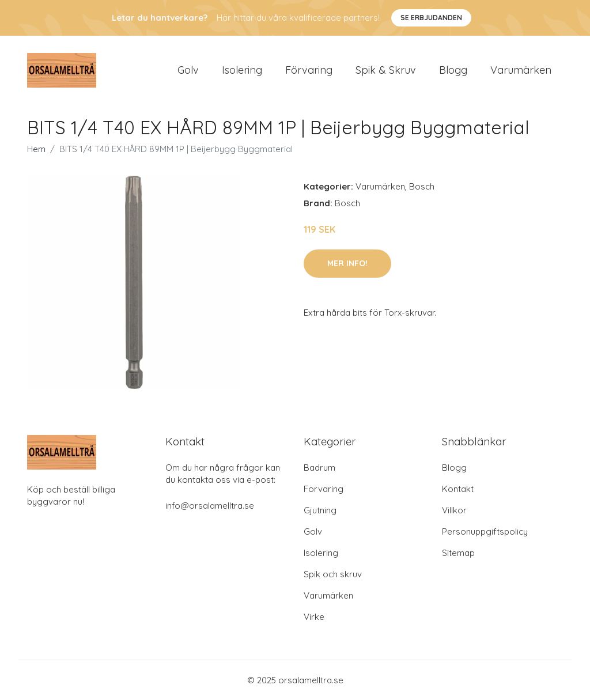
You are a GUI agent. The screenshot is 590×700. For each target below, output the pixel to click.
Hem (36, 149)
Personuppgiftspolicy (485, 531)
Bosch (422, 186)
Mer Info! (347, 263)
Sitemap (458, 553)
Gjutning (320, 510)
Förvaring (309, 70)
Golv (188, 70)
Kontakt (458, 489)
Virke (314, 617)
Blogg (453, 70)
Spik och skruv (333, 574)
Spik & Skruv (386, 70)
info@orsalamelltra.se (210, 506)
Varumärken (521, 70)
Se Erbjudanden (431, 18)
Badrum (319, 468)
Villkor (454, 510)
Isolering (242, 70)
